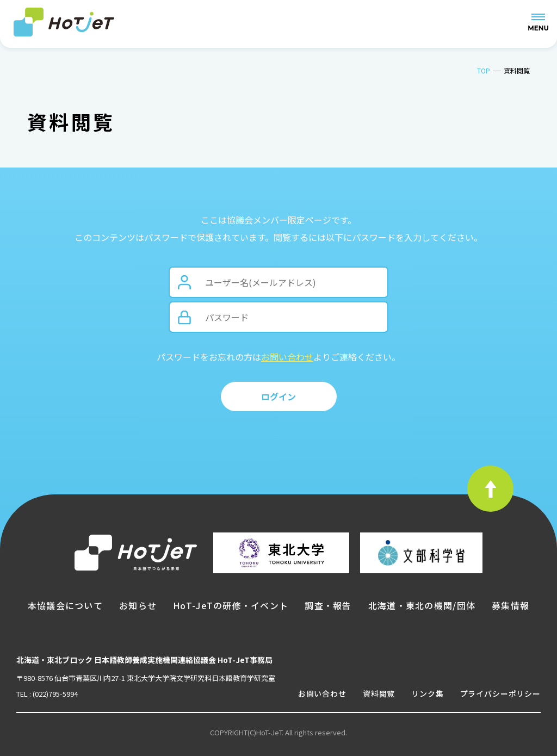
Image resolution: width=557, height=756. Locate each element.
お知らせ (138, 605)
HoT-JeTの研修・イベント (231, 605)
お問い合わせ (287, 357)
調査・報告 (328, 605)
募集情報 (510, 605)
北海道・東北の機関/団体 (422, 605)
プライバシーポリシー (500, 693)
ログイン (278, 396)
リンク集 (427, 693)
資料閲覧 (379, 693)
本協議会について (65, 605)
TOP (484, 70)
